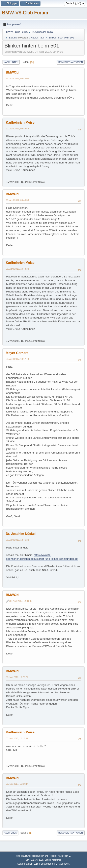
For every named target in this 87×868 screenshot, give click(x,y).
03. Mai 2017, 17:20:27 (17, 677)
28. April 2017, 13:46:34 (17, 540)
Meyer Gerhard (17, 353)
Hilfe (18, 856)
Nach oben (10, 833)
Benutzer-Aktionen (71, 62)
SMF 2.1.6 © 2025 (35, 860)
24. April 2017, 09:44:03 (17, 79)
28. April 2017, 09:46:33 (17, 200)
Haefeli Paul (37, 38)
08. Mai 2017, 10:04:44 (17, 784)
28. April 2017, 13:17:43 (17, 359)
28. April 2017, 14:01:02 (21, 601)
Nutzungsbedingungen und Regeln (39, 856)
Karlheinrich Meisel (21, 122)
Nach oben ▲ (64, 856)
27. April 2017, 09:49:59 (17, 129)
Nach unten (11, 62)
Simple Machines (53, 860)
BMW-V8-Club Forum (25, 13)
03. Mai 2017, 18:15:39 (17, 738)
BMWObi (13, 72)
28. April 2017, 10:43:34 (17, 269)
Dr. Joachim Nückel (21, 534)
